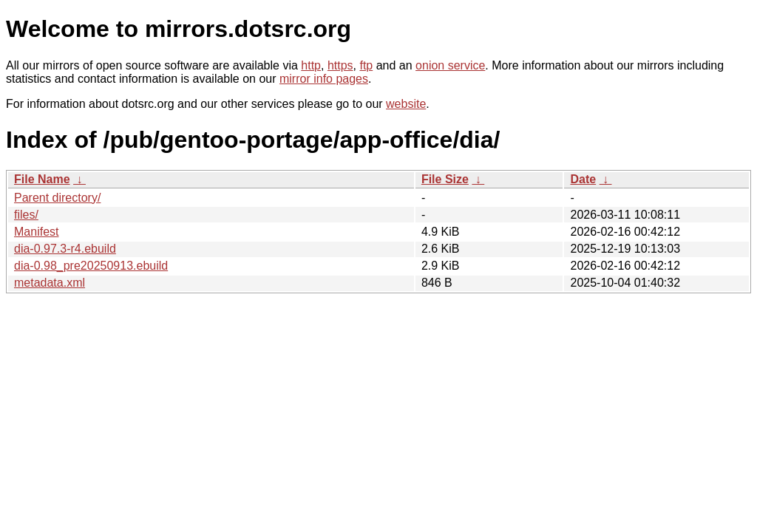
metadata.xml (50, 283)
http (311, 65)
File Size (445, 179)
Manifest (36, 232)
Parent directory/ (57, 198)
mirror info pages (324, 79)
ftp (366, 65)
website (406, 104)
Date (583, 179)
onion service (450, 65)
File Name (42, 179)
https (340, 65)
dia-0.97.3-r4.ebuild (65, 249)
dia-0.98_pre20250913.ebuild (91, 266)
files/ (26, 215)
